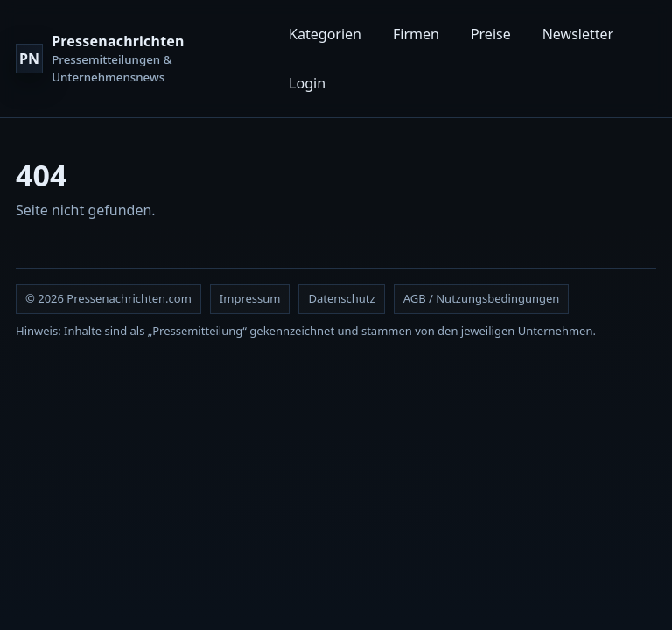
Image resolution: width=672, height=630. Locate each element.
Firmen (416, 34)
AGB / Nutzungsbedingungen (482, 298)
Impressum (250, 298)
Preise (491, 34)
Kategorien (325, 34)
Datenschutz (341, 298)
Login (307, 83)
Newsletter (578, 34)
